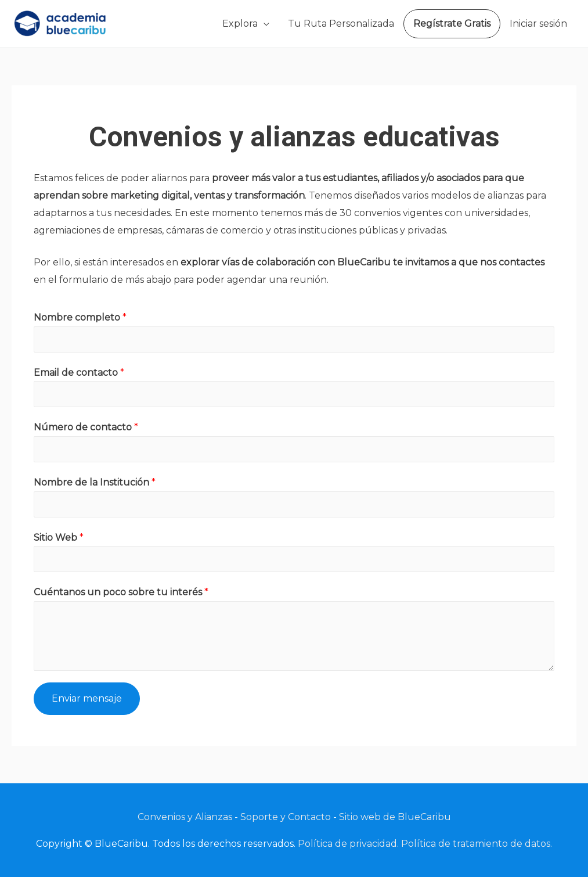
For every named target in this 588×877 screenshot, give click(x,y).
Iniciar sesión (538, 24)
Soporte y (264, 817)
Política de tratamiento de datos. (477, 844)
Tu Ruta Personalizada (341, 24)
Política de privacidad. (348, 844)
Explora (240, 24)
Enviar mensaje (87, 698)
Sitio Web (59, 538)
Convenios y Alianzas (185, 817)
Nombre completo (80, 317)
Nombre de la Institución (95, 482)
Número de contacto (86, 427)
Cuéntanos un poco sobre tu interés (121, 592)
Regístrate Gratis (452, 24)
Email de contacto (79, 373)
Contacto (309, 817)
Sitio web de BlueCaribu (395, 817)
